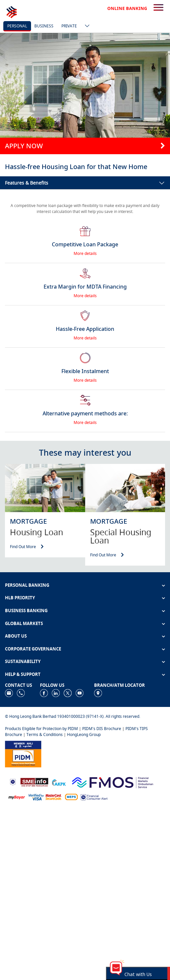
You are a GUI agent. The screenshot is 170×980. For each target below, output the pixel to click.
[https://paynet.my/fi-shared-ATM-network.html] (71, 797)
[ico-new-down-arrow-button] (85, 26)
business (44, 26)
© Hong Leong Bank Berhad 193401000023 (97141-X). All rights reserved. (73, 716)
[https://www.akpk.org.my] (59, 782)
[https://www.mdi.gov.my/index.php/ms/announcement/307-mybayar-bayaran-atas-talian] (17, 797)
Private (69, 26)
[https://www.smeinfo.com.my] (34, 781)
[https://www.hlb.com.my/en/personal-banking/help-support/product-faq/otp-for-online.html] (45, 797)
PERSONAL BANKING (27, 585)
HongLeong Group (84, 735)
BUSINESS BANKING (26, 611)
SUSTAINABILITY (23, 661)
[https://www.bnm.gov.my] (13, 782)
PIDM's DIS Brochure (102, 729)
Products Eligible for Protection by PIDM (41, 729)
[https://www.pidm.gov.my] (23, 753)
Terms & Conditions (45, 735)
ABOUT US (16, 636)
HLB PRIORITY (20, 598)
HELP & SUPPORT (23, 674)
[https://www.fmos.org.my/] (113, 781)
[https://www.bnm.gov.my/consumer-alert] (94, 797)
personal (17, 26)
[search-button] (158, 8)
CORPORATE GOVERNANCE (33, 649)
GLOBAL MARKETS (24, 623)
